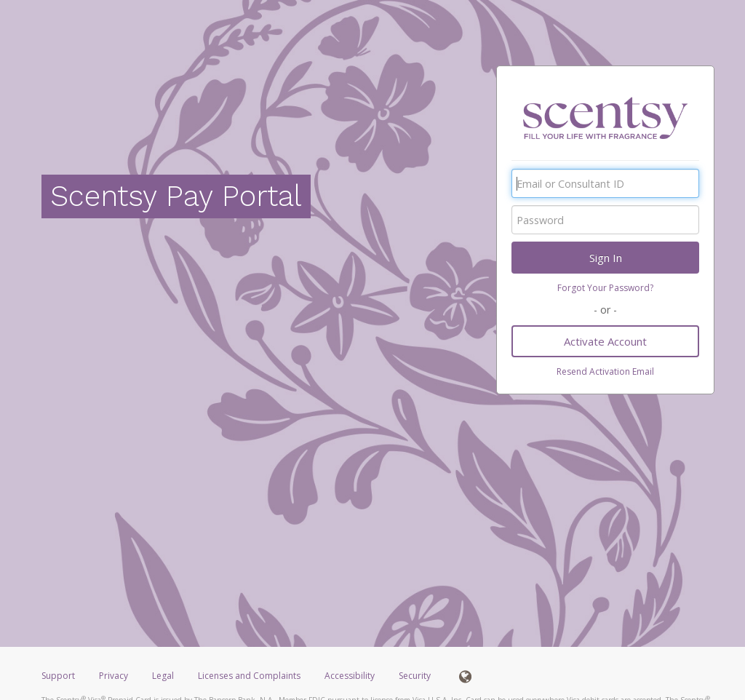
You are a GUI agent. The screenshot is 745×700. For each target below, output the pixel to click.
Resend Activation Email (605, 371)
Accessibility (350, 676)
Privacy (113, 676)
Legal (163, 676)
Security (415, 676)
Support (58, 676)
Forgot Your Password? (605, 288)
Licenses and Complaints (250, 676)
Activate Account (605, 341)
